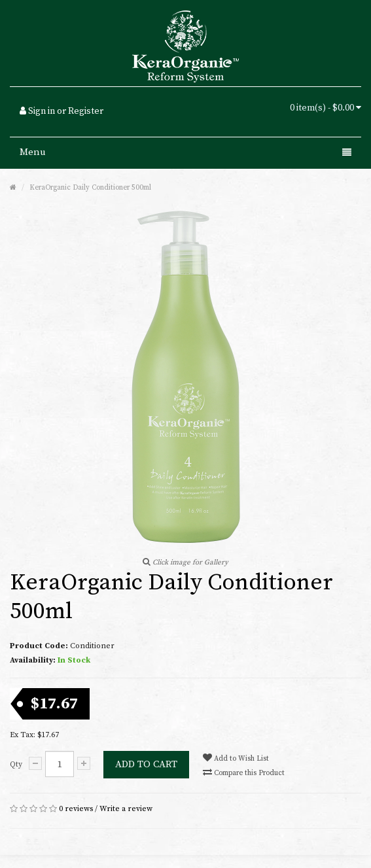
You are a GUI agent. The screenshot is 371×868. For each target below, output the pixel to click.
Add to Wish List (236, 758)
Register (86, 111)
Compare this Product (244, 773)
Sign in (42, 111)
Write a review (126, 809)
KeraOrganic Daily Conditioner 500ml (90, 188)
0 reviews (76, 809)
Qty (16, 764)
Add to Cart (146, 764)
